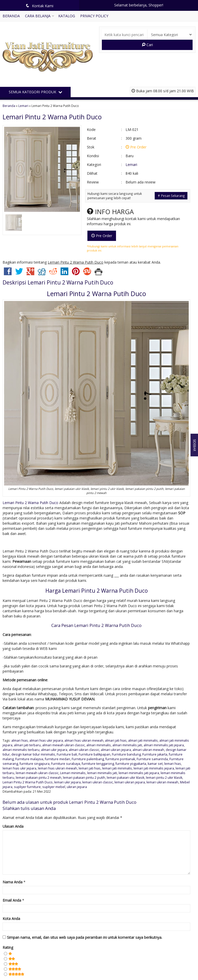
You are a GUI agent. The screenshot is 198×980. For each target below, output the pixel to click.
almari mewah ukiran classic (64, 745)
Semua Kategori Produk (35, 92)
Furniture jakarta (155, 754)
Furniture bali (67, 754)
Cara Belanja (38, 16)
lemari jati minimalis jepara (154, 768)
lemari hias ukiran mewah (57, 768)
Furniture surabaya (66, 764)
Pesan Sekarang (171, 196)
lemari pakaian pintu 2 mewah (39, 778)
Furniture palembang (88, 759)
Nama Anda (13, 882)
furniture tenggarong (98, 764)
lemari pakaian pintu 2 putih (84, 778)
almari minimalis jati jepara (164, 745)
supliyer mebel (54, 787)
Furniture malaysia (29, 759)
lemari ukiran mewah (162, 782)
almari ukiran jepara (116, 750)
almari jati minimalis (143, 740)
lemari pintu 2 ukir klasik (164, 778)
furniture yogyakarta (131, 764)
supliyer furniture (27, 787)
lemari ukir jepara (67, 782)
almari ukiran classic (84, 750)
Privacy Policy (94, 16)
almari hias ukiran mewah (84, 740)
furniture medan (57, 759)
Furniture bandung (126, 754)
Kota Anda (11, 919)
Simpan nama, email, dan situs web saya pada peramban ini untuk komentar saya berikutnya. (85, 937)
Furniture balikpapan (94, 754)
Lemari (23, 106)
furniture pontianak (120, 759)
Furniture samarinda (152, 759)
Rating (8, 947)
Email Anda (12, 900)
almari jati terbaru (27, 745)
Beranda (11, 16)
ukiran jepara (77, 787)
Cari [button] (147, 45)
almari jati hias (116, 740)
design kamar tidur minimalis (33, 754)
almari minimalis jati (127, 745)
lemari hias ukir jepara (19, 768)
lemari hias (173, 764)
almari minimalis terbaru (21, 750)
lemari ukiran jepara (130, 782)
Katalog (67, 16)
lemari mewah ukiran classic (37, 773)
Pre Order (102, 236)
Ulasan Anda (13, 826)
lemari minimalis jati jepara (139, 773)
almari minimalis (99, 745)
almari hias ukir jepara (46, 740)
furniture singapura (35, 764)
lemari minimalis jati (102, 773)
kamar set (155, 764)
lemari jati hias (90, 768)
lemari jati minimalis (117, 768)
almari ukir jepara (54, 750)
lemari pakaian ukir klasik (126, 778)
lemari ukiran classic (98, 782)
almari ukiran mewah (148, 750)
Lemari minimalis (73, 773)
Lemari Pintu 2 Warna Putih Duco (52, 117)
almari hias (20, 740)
